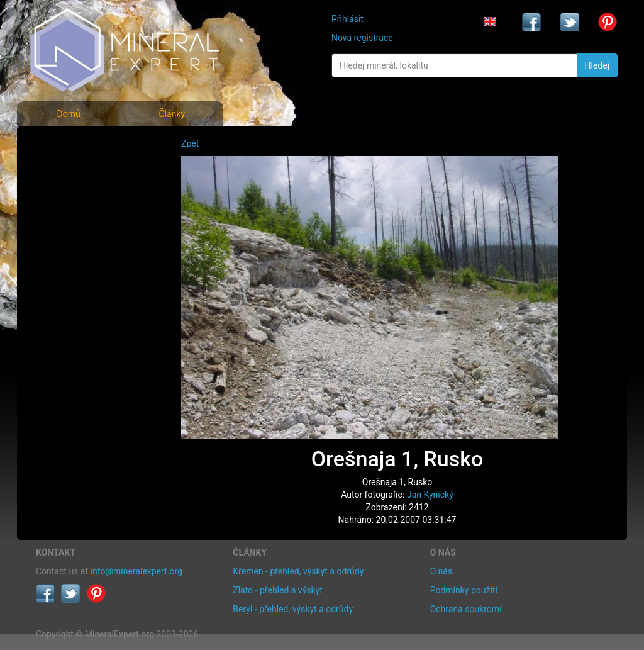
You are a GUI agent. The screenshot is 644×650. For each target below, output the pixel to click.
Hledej (597, 65)
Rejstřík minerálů (79, 173)
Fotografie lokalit (79, 200)
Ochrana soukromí (466, 609)
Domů (68, 114)
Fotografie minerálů (86, 145)
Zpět (190, 143)
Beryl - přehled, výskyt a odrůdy (293, 609)
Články (172, 114)
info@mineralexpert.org (136, 571)
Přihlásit (347, 19)
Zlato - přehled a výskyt (277, 590)
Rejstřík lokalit (72, 228)
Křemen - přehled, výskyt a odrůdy (298, 571)
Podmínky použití (464, 590)
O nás (441, 571)
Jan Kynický (430, 495)
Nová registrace (362, 38)
